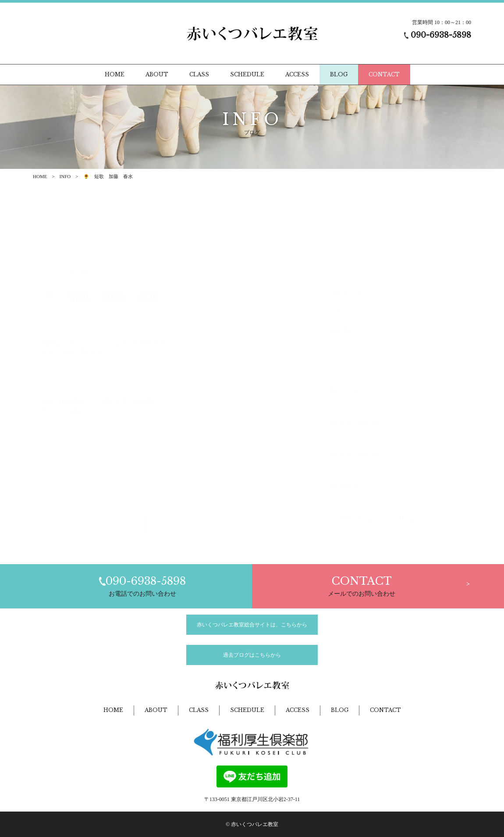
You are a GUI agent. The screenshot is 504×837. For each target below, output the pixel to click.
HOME (40, 176)
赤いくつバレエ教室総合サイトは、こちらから (252, 625)
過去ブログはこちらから (252, 655)
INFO (65, 176)
